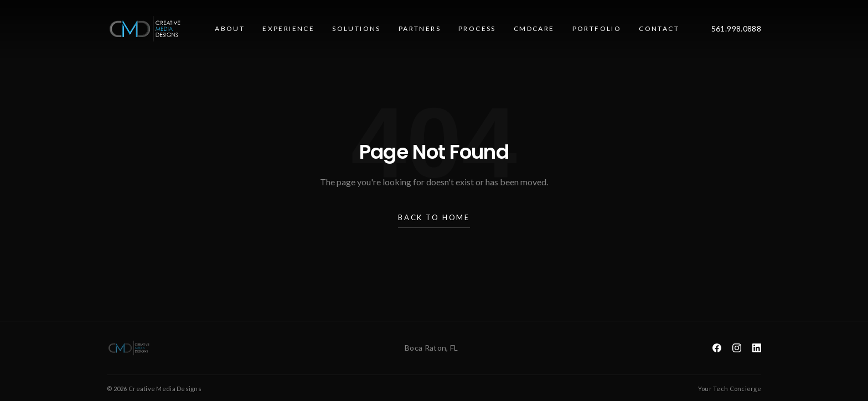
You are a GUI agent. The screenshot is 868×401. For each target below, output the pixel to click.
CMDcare (534, 28)
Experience (288, 28)
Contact (659, 28)
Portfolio (597, 28)
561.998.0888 (736, 28)
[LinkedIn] (757, 348)
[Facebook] (717, 348)
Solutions (356, 28)
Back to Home (434, 220)
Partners (420, 28)
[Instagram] (737, 348)
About (230, 28)
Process (477, 28)
